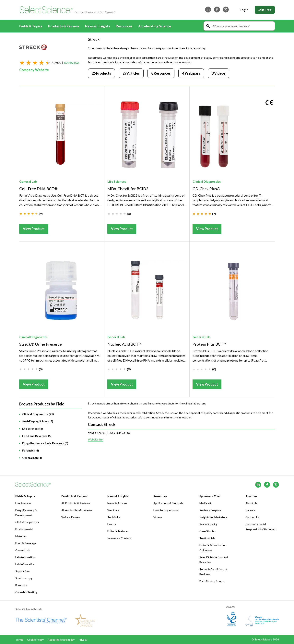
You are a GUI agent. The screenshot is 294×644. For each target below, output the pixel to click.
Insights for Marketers (213, 517)
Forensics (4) (31, 450)
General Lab (28, 181)
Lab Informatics (25, 564)
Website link (96, 439)
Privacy (83, 640)
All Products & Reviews (76, 503)
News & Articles (117, 503)
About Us (251, 503)
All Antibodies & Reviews (77, 510)
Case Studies (208, 531)
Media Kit (205, 503)
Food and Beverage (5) (37, 436)
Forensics (21, 585)
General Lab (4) (32, 458)
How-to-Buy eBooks (166, 510)
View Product (34, 229)
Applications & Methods (168, 503)
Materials (21, 536)
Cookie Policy (35, 640)
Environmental (24, 529)
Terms (19, 640)
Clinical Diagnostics (207, 181)
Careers (250, 510)
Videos (158, 517)
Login (244, 10)
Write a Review (71, 517)
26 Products (101, 73)
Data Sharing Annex (212, 581)
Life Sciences (117, 181)
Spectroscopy (24, 578)
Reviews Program (210, 510)
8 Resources (161, 73)
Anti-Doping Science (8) (38, 421)
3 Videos (219, 73)
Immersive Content (119, 538)
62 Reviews (72, 62)
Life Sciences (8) (33, 429)
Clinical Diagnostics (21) (38, 414)
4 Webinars (191, 73)
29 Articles (131, 73)
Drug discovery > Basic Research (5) (45, 443)
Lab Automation (25, 557)
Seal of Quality (208, 524)
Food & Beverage (26, 543)
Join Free (265, 10)
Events (112, 524)
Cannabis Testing (26, 592)
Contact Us (253, 517)
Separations (23, 571)
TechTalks (114, 517)
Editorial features (118, 531)
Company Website (34, 70)
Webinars (113, 510)
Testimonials (207, 538)
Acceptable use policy (61, 640)
